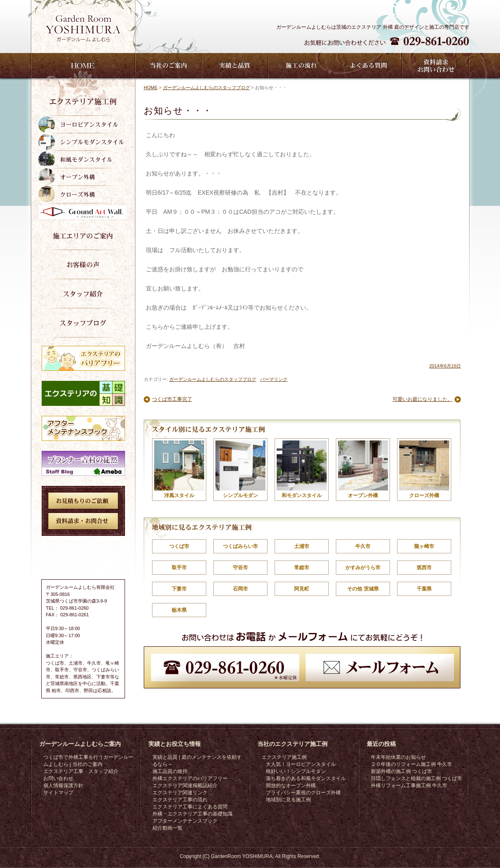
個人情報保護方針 (63, 785)
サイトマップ (58, 793)
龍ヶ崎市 (424, 546)
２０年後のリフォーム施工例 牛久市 (411, 764)
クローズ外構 (424, 469)
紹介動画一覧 (167, 828)
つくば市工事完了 (172, 399)
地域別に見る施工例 (288, 800)
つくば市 (179, 546)
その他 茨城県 (363, 589)
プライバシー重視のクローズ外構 (303, 793)
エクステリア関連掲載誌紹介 (185, 785)
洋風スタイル (179, 469)
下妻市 (179, 589)
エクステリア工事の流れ (180, 800)
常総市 (302, 568)
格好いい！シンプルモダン (296, 771)
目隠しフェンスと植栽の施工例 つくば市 (416, 778)
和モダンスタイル (302, 469)
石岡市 (240, 589)
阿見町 (302, 589)
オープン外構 (363, 469)
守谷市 (240, 568)
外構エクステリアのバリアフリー (190, 778)
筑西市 (424, 568)
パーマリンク (274, 379)
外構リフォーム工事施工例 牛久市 (409, 785)
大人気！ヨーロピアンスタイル (301, 764)
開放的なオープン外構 (291, 785)
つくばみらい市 (240, 546)
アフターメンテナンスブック (185, 821)
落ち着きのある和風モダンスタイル (306, 778)
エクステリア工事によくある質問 (190, 807)
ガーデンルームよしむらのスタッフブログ (206, 88)
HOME (151, 88)
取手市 (179, 568)
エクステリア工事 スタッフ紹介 (81, 771)
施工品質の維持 (170, 771)
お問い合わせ (58, 778)
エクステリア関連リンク (180, 793)
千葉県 (424, 589)
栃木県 (179, 610)
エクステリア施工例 (284, 757)
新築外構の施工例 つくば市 (401, 771)
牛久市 (363, 546)
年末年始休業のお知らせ (398, 757)
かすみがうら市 (363, 568)
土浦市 (302, 546)
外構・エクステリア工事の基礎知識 (192, 814)
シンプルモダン (240, 469)
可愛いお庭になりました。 (422, 399)
